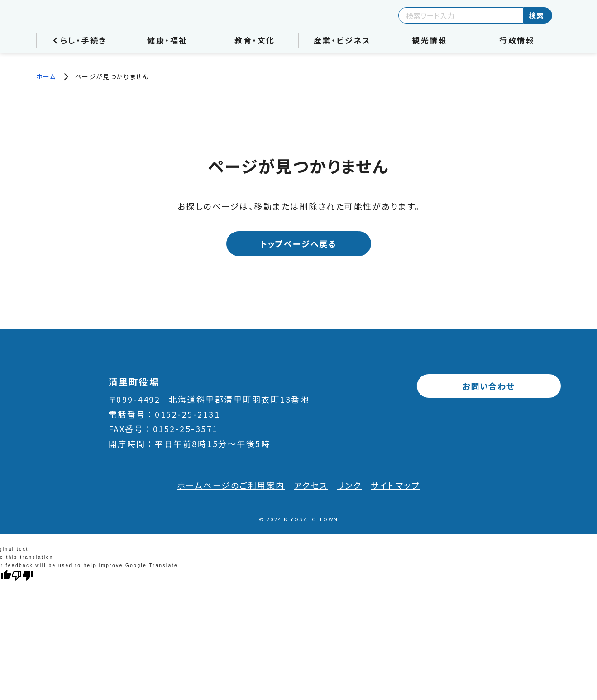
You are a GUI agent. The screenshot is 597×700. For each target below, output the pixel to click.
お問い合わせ (489, 386)
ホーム (46, 76)
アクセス (311, 485)
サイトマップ (395, 485)
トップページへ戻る (298, 243)
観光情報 (430, 40)
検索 (537, 15)
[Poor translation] (22, 575)
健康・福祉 (167, 40)
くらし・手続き (80, 40)
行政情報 (517, 40)
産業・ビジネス (342, 40)
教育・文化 (255, 40)
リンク (350, 485)
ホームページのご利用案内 (231, 485)
